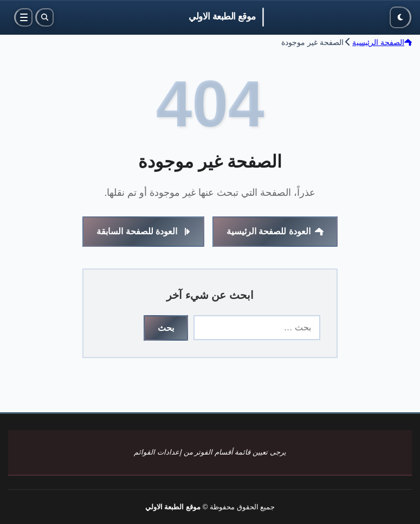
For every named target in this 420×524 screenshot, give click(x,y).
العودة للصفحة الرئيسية (275, 231)
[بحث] (44, 17)
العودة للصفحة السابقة (143, 231)
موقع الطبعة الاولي (222, 17)
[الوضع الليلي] (400, 17)
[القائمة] (23, 17)
